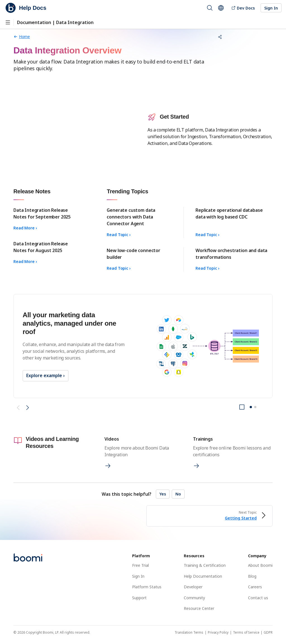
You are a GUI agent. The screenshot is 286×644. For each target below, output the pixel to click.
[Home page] (22, 37)
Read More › (25, 228)
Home (22, 37)
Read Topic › (119, 235)
